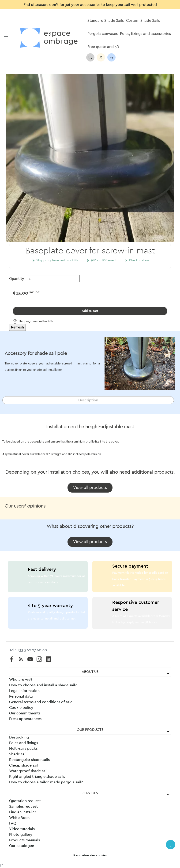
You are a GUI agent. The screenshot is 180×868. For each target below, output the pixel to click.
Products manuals (24, 840)
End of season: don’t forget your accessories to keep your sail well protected (90, 5)
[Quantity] (54, 279)
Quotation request (25, 801)
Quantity (17, 279)
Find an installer (23, 812)
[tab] (88, 400)
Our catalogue (22, 846)
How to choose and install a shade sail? (43, 685)
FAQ (13, 823)
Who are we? (21, 680)
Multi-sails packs (23, 749)
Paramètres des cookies (90, 855)
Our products (90, 730)
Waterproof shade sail (28, 771)
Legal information (24, 691)
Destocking (19, 737)
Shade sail (18, 754)
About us (90, 672)
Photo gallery (21, 835)
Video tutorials (22, 829)
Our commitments (25, 713)
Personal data (21, 696)
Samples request (23, 807)
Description (88, 400)
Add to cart (90, 311)
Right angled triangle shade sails (37, 777)
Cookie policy (21, 708)
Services (90, 793)
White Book (19, 818)
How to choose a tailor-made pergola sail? (46, 782)
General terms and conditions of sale (41, 702)
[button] (90, 488)
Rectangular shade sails (29, 760)
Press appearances (25, 719)
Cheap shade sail (24, 765)
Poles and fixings (24, 743)
